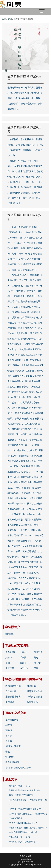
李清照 (10, 627)
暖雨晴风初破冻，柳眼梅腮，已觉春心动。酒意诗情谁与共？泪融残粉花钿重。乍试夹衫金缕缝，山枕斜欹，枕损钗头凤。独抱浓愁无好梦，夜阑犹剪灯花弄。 (25, 98)
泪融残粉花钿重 (13, 697)
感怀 (36, 668)
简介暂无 (9, 634)
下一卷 (6, 68)
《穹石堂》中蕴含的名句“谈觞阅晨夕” (25, 809)
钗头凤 (9, 741)
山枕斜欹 (10, 702)
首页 (4, 19)
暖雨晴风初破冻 (13, 686)
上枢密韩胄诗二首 (14, 668)
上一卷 (6, 58)
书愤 (8, 752)
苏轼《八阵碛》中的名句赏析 (21, 795)
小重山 (23, 652)
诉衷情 (23, 658)
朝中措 (9, 725)
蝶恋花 (37, 658)
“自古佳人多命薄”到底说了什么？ (23, 823)
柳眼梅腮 (31, 686)
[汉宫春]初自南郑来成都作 (18, 768)
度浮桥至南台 (12, 720)
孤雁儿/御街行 (12, 652)
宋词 (10, 19)
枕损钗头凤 (32, 702)
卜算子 (9, 736)
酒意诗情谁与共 (35, 691)
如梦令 (9, 658)
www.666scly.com (25, 859)
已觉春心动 (11, 691)
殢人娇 (37, 663)
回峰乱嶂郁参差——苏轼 (19, 786)
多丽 (8, 663)
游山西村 (10, 757)
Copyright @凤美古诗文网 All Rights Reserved (26, 865)
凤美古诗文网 (26, 856)
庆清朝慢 (38, 652)
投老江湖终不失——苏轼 (19, 837)
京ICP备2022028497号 (26, 862)
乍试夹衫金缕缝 (35, 697)
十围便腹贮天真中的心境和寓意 (22, 842)
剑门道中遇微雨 (13, 746)
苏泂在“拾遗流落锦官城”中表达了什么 (25, 790)
